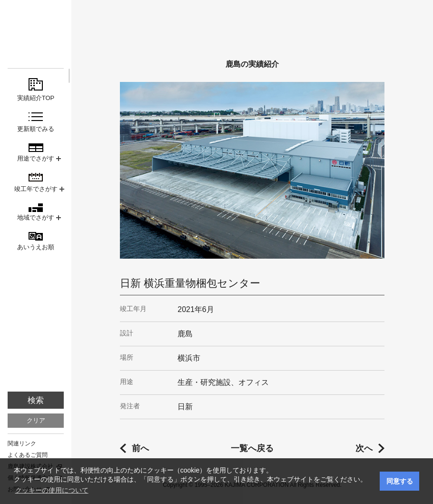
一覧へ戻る (252, 448)
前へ (140, 448)
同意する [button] (400, 481)
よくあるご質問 (28, 455)
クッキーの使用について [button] (52, 490)
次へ (364, 448)
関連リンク (22, 444)
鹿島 (36, 25)
